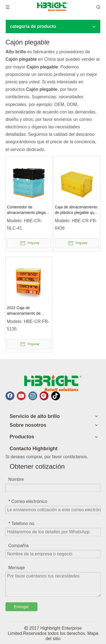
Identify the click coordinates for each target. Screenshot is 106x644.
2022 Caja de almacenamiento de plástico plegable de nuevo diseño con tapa (26, 311)
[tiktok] (56, 396)
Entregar (21, 607)
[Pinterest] (44, 396)
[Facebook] (10, 396)
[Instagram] (33, 396)
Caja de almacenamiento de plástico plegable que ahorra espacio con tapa (76, 210)
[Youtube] (21, 396)
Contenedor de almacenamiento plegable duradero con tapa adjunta (29, 210)
